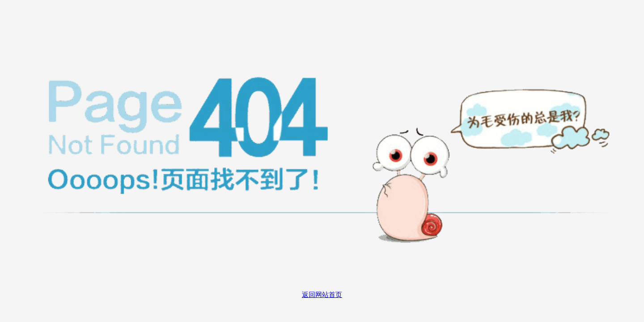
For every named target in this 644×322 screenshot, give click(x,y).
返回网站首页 (322, 295)
